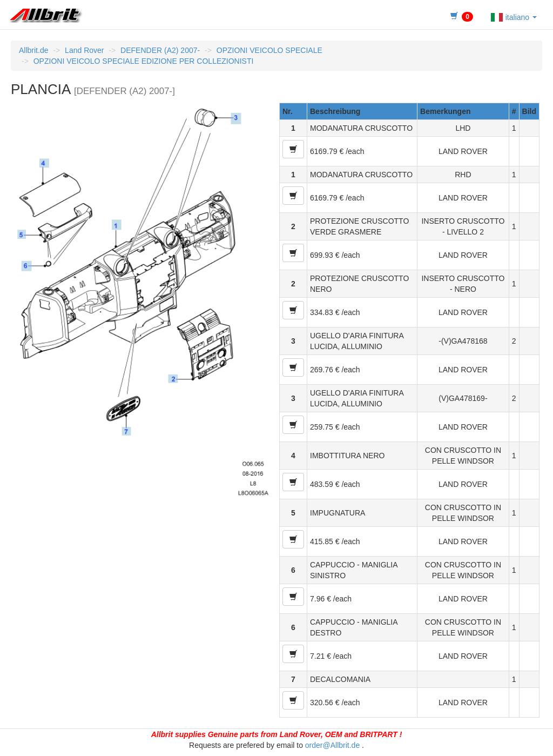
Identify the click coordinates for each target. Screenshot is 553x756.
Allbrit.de (33, 50)
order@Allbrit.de (332, 745)
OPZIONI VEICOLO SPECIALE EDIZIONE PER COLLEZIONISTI (144, 61)
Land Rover (84, 50)
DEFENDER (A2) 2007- (160, 50)
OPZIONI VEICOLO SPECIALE (269, 50)
